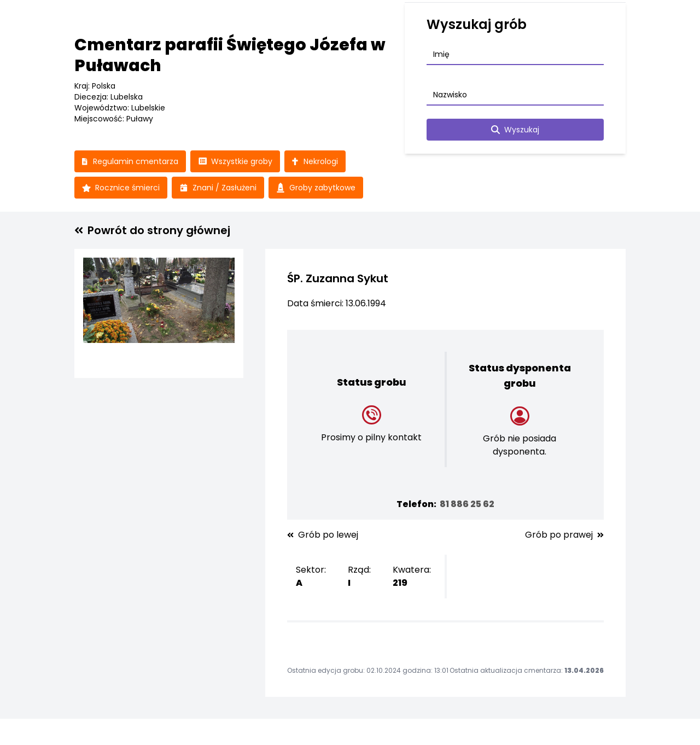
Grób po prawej (564, 535)
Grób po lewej (323, 535)
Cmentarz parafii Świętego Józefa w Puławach (230, 55)
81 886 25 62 (467, 504)
